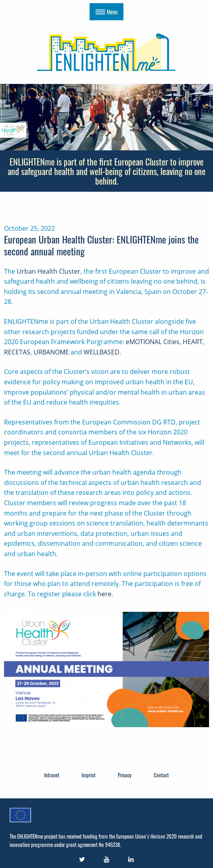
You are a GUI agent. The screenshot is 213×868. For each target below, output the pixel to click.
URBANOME (51, 352)
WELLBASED (102, 352)
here (105, 594)
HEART (193, 342)
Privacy (125, 775)
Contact (161, 775)
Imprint (89, 775)
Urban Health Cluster (49, 271)
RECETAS (17, 352)
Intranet (52, 775)
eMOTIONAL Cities (153, 342)
